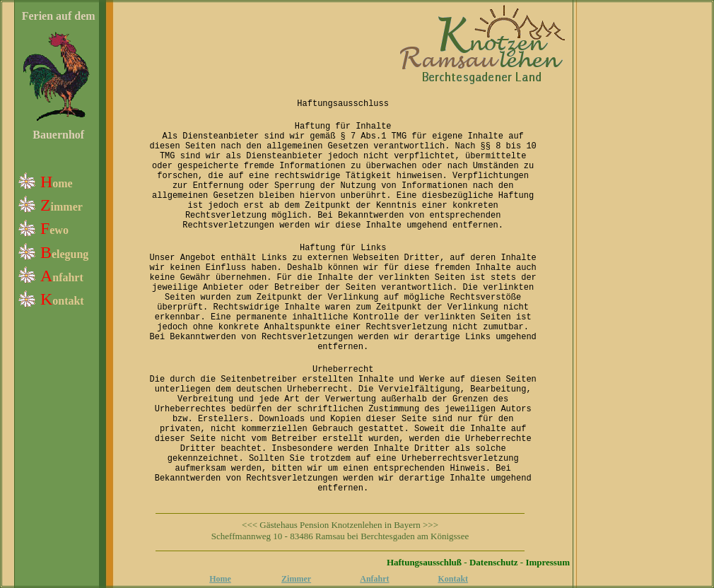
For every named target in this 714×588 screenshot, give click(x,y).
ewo (59, 230)
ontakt (68, 301)
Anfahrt (374, 579)
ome (62, 183)
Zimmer (296, 579)
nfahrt (68, 277)
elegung (70, 254)
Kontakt (453, 579)
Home (220, 579)
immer (67, 207)
